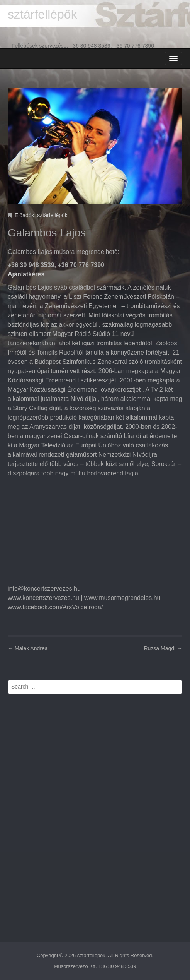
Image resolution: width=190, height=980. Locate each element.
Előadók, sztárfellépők (41, 215)
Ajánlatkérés (26, 274)
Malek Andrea (28, 648)
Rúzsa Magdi (163, 648)
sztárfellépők (42, 14)
